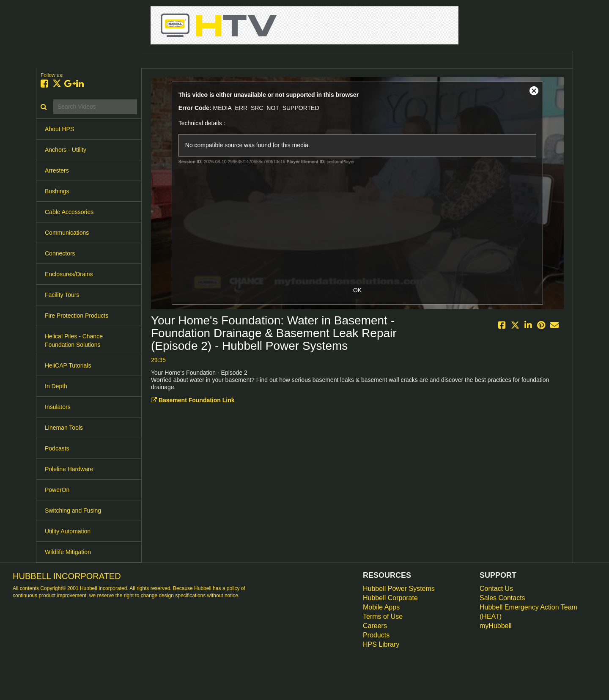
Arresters (57, 170)
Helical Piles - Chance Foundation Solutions (74, 340)
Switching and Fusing (73, 511)
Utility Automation (68, 531)
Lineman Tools (64, 428)
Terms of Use (383, 616)
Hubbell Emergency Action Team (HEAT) (528, 612)
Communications (67, 233)
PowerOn (57, 490)
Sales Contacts (502, 598)
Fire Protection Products (77, 316)
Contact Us (496, 589)
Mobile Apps (381, 607)
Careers (375, 626)
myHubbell (496, 626)
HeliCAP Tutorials (68, 365)
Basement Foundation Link (193, 400)
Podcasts (57, 448)
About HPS (59, 129)
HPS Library (381, 644)
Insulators (58, 407)
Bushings (57, 191)
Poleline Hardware (69, 469)
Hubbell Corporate (390, 598)
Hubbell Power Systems (399, 589)
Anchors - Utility (66, 150)
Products (376, 635)
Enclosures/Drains (69, 274)
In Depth (56, 386)
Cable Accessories (69, 212)
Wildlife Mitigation (68, 552)
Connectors (60, 253)
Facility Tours (62, 295)
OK (357, 290)
